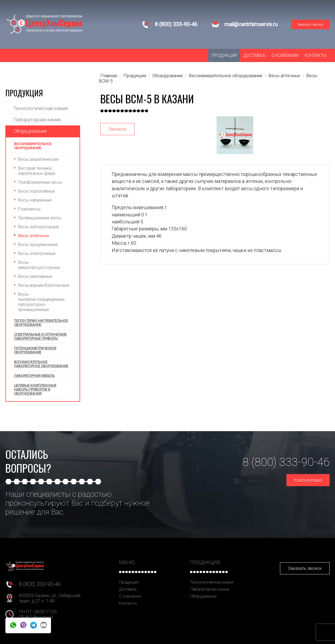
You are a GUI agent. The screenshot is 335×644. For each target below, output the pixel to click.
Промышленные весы (40, 218)
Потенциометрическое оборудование (35, 350)
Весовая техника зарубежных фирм (37, 171)
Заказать (117, 129)
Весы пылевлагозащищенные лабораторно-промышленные (41, 302)
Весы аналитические (38, 159)
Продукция (224, 55)
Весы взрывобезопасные (44, 285)
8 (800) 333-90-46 (176, 24)
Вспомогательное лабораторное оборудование (41, 364)
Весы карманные (35, 200)
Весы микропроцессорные (39, 265)
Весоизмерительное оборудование (33, 146)
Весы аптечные (34, 236)
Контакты (316, 55)
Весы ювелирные (35, 276)
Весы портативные (37, 191)
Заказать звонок (310, 24)
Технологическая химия (41, 108)
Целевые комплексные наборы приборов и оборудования (35, 389)
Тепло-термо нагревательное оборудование (41, 323)
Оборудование (30, 131)
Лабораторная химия (37, 120)
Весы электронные (37, 253)
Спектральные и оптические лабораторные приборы (40, 336)
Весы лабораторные (39, 227)
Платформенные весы (40, 182)
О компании (285, 55)
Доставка (254, 55)
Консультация (308, 480)
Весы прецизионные (38, 245)
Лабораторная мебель (34, 376)
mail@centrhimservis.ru (251, 24)
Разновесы (29, 209)
